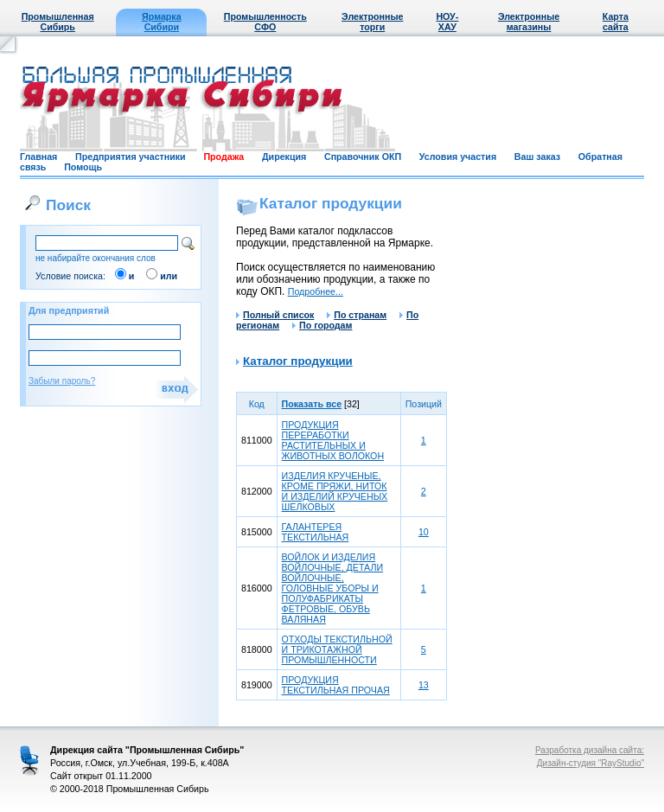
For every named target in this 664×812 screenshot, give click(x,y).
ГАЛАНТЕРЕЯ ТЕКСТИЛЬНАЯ (316, 532)
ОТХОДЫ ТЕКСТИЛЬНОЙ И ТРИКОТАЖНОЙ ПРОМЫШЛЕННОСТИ (337, 649)
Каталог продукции (298, 361)
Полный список (275, 315)
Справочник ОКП (363, 157)
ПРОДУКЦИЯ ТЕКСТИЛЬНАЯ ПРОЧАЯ (336, 685)
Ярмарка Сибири (161, 22)
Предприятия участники (131, 157)
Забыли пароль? (62, 381)
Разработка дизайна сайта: (590, 750)
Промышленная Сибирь (58, 22)
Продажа (223, 157)
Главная (38, 157)
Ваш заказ (537, 157)
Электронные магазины (529, 22)
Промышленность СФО (265, 22)
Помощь (83, 167)
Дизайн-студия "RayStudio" (591, 763)
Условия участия (458, 157)
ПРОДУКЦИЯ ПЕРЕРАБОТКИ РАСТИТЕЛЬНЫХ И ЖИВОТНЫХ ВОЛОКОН (333, 440)
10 (424, 532)
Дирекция (284, 157)
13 (424, 685)
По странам (357, 315)
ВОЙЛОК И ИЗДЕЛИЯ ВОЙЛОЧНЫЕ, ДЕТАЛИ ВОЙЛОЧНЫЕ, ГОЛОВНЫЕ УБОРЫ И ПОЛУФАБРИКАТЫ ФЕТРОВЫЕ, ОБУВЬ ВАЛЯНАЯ (332, 588)
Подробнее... (316, 291)
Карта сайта (616, 22)
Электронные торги (372, 22)
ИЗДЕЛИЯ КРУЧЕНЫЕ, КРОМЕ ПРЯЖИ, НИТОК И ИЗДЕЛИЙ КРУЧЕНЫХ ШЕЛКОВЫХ (335, 491)
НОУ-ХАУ (447, 22)
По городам (322, 325)
